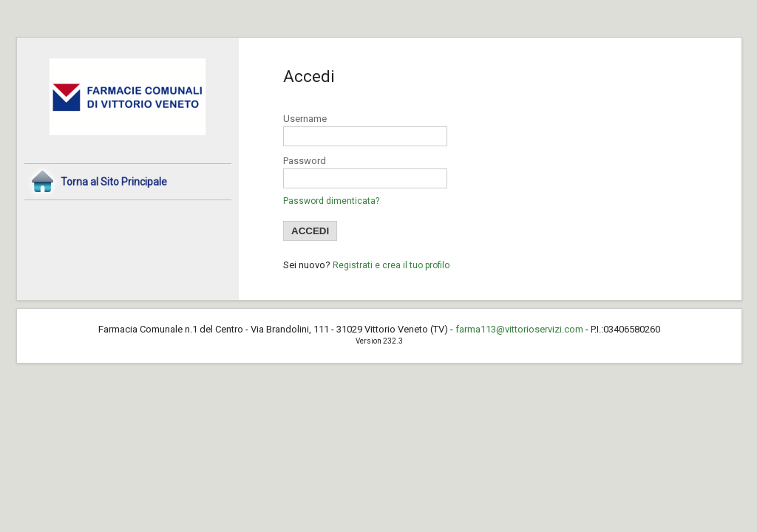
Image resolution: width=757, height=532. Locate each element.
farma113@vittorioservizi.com (519, 329)
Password (305, 161)
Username (305, 119)
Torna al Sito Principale (114, 182)
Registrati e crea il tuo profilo (391, 265)
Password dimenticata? (331, 201)
